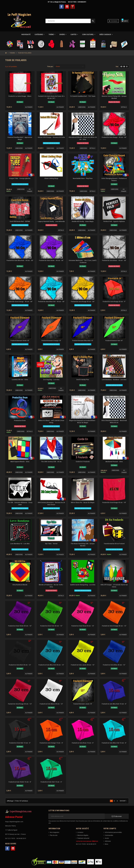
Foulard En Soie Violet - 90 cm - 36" (51, 260)
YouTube (67, 7)
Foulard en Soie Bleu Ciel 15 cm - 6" (114, 743)
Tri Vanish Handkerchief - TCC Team (83, 96)
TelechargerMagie (73, 7)
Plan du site (54, 835)
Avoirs (107, 838)
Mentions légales (83, 835)
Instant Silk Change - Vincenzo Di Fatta (51, 137)
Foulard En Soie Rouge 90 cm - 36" (83, 302)
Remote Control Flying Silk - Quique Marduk (114, 97)
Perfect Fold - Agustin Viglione (114, 221)
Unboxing (82, 107)
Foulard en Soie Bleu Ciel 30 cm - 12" (51, 665)
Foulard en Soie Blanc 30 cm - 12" (51, 704)
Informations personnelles (113, 832)
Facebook (61, 7)
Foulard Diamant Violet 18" (20, 341)
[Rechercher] (70, 21)
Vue (117, 66)
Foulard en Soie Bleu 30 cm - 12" (114, 665)
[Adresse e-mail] (77, 816)
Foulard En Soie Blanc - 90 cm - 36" (114, 260)
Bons (106, 844)
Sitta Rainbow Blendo (20, 585)
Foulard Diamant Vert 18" (114, 341)
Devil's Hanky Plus (83, 380)
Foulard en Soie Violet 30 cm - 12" (20, 626)
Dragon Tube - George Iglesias (20, 178)
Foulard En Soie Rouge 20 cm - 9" (114, 302)
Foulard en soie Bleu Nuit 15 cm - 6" (114, 704)
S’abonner (117, 816)
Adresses (108, 841)
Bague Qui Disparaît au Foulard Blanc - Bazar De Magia (83, 422)
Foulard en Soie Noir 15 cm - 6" (20, 743)
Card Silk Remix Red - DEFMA (20, 221)
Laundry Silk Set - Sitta (20, 380)
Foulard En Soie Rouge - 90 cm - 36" (114, 137)
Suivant (123, 801)
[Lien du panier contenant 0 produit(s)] (125, 21)
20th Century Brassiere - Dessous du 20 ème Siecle (51, 504)
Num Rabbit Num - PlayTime (83, 178)
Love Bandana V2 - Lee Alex (20, 544)
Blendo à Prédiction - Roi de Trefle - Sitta (51, 586)
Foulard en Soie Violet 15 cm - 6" (20, 782)
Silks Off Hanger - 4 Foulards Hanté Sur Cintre (114, 586)
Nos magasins (54, 832)
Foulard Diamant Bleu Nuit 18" (83, 341)
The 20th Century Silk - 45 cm (51, 462)
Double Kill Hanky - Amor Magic (83, 221)
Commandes (109, 835)
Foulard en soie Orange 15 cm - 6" (51, 743)
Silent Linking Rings (51, 178)
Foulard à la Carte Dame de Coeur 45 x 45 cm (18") (51, 97)
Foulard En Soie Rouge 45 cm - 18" (114, 502)
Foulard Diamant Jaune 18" (83, 704)
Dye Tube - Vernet (51, 544)
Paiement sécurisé (83, 838)
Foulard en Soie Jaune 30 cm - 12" (83, 665)
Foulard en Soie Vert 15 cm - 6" (51, 782)
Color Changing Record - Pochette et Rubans (114, 179)
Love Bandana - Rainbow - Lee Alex (114, 380)
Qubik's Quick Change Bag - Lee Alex (83, 585)
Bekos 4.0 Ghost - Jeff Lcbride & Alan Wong (51, 422)
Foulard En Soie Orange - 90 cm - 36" (20, 302)
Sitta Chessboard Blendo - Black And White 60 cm (114, 422)
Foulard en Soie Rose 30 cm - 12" (83, 626)
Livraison (80, 832)
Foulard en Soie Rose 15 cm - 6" (83, 743)
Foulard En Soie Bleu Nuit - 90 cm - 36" (20, 260)
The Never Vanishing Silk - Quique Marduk (83, 545)
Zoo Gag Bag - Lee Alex (51, 380)
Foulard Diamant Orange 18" (51, 341)
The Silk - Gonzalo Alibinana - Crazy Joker (20, 504)
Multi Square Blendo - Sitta (20, 462)
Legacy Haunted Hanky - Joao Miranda (51, 221)
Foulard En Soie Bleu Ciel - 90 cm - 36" (51, 302)
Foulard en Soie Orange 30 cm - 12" (114, 626)
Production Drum (20, 420)
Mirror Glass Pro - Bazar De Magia (83, 502)
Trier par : (50, 66)
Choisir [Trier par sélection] (58, 66)
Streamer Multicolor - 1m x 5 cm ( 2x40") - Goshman (83, 261)
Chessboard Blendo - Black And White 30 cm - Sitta (83, 138)
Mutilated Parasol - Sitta (114, 462)
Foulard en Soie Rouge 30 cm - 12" (20, 704)
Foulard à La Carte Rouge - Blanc (20, 96)
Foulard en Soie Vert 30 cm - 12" (51, 626)
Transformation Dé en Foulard (114, 544)
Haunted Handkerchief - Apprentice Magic (20, 138)
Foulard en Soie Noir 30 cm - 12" (20, 665)
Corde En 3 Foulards (83, 462)
